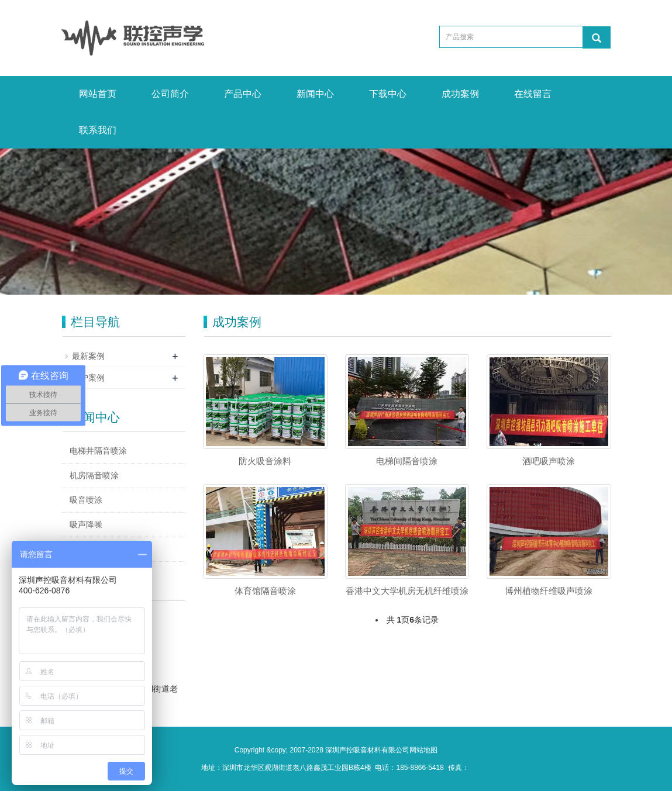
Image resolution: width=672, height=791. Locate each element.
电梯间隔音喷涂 (407, 461)
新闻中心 (315, 94)
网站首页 (98, 94)
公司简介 (170, 94)
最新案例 (88, 356)
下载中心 (388, 94)
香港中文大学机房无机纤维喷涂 (407, 591)
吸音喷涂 (86, 500)
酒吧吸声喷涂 (549, 461)
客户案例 (88, 378)
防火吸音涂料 (265, 461)
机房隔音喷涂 (94, 475)
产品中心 (243, 94)
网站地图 (423, 750)
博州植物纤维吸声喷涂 (549, 591)
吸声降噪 (86, 524)
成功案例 (460, 94)
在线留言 (533, 94)
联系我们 (98, 130)
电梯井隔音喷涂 (98, 451)
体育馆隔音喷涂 (265, 591)
